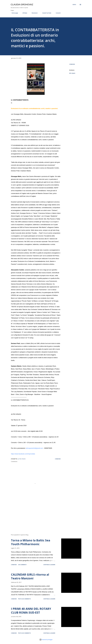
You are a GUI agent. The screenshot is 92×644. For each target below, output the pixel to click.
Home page (14, 13)
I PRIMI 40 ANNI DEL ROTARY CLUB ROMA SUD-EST (31, 611)
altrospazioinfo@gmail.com (34, 448)
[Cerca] (74, 5)
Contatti (57, 13)
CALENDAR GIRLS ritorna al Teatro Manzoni (30, 576)
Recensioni (34, 13)
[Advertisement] (36, 514)
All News (24, 13)
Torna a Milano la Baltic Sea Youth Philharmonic (31, 542)
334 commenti (22, 565)
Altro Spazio (72, 73)
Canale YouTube (46, 13)
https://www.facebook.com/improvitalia (23, 454)
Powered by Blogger (46, 640)
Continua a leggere (49, 565)
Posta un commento (24, 599)
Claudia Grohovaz (22, 5)
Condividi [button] (72, 64)
